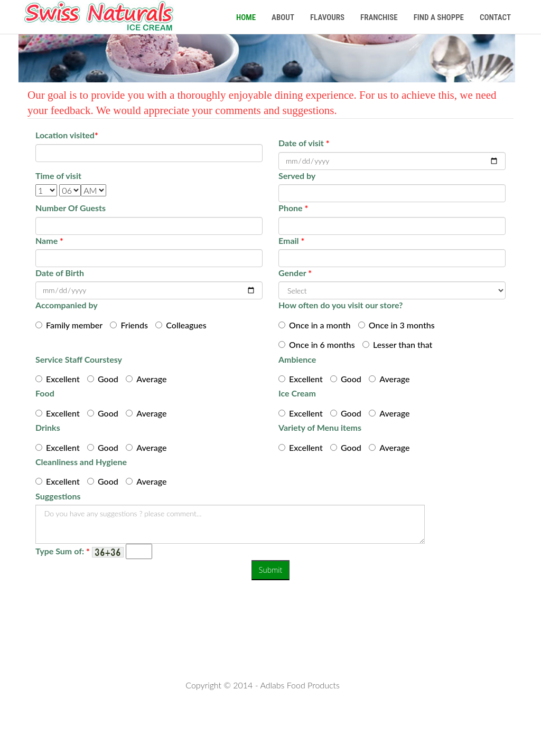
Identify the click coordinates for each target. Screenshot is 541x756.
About (283, 17)
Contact (495, 17)
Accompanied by (67, 305)
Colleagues (186, 325)
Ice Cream (297, 393)
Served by (297, 176)
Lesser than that (403, 344)
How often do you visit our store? (341, 305)
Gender (295, 273)
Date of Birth (60, 273)
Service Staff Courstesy (79, 359)
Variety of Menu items (320, 427)
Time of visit (58, 176)
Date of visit (304, 143)
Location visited (67, 135)
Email (291, 240)
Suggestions (58, 496)
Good (108, 379)
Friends (134, 325)
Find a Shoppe (439, 17)
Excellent (63, 379)
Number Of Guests (71, 208)
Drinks (48, 427)
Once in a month (320, 325)
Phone (293, 208)
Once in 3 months (402, 325)
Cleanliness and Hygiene (81, 462)
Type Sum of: (63, 551)
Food (45, 393)
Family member (74, 325)
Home (246, 17)
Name (49, 240)
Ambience (297, 359)
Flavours (327, 17)
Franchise (379, 17)
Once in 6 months (322, 344)
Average (151, 379)
